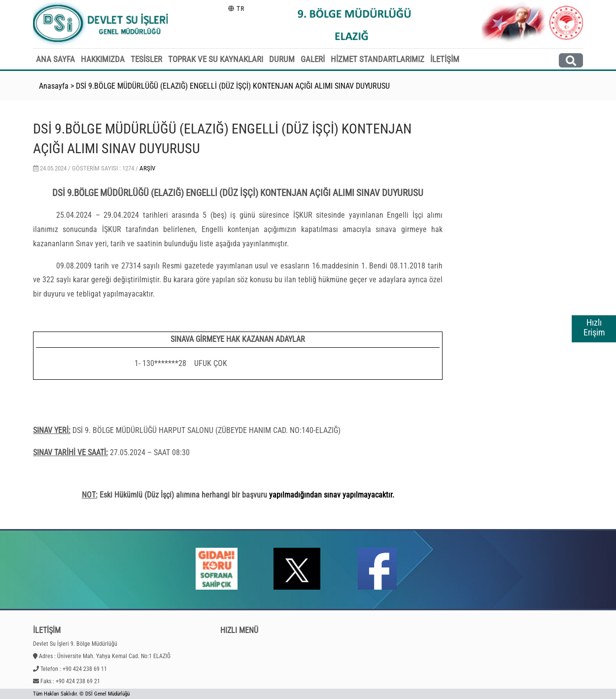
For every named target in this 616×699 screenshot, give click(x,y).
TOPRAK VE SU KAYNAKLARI (216, 59)
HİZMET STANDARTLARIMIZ (377, 59)
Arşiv (147, 168)
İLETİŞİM (445, 59)
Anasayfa (54, 86)
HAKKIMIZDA (103, 59)
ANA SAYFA (55, 59)
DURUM (282, 59)
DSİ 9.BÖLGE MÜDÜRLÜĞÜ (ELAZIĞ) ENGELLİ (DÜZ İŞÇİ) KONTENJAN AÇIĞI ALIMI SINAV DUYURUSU (233, 86)
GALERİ (313, 59)
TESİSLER (146, 59)
